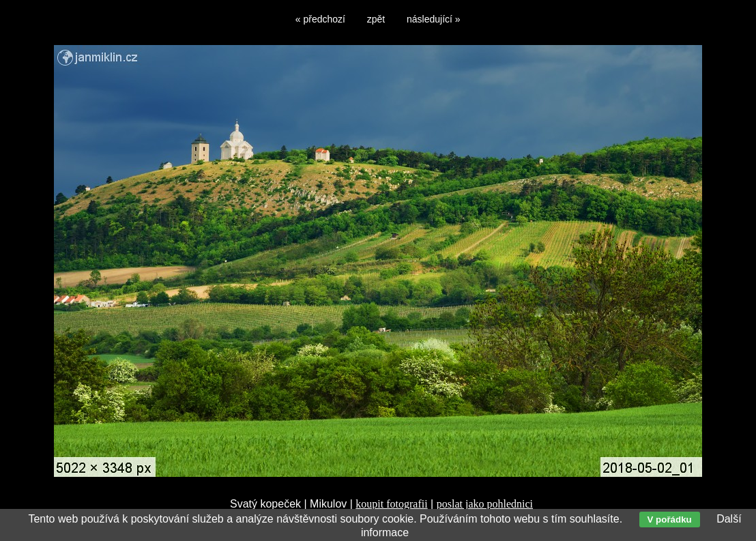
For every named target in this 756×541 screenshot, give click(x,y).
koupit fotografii (391, 504)
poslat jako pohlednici (485, 504)
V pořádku (670, 520)
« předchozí (320, 19)
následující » (434, 19)
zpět (376, 19)
